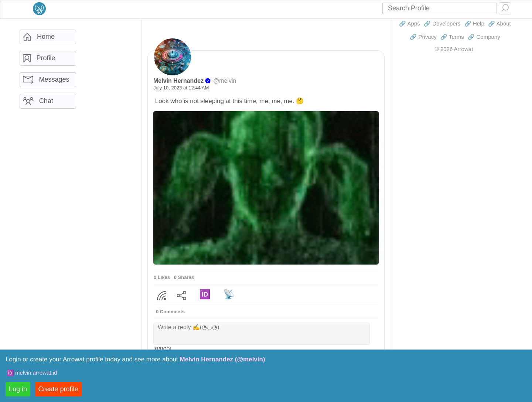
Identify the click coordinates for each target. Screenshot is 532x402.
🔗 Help (474, 23)
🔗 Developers (442, 23)
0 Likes (162, 277)
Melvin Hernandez (178, 81)
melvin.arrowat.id (36, 373)
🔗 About (499, 23)
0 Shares (184, 277)
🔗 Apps (410, 23)
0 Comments (170, 312)
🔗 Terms (452, 37)
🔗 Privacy (423, 37)
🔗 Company (484, 37)
